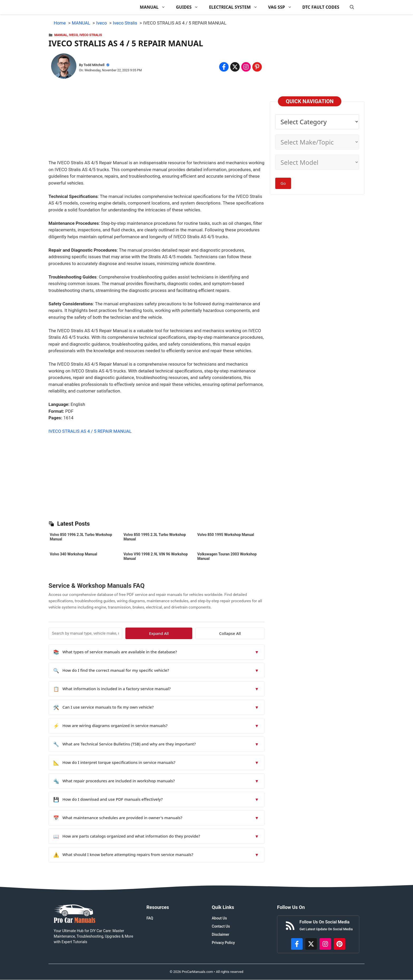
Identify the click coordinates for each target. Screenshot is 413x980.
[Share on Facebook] (224, 67)
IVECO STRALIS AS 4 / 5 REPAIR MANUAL (90, 431)
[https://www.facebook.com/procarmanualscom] (297, 944)
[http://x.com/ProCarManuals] (311, 944)
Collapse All (249, 633)
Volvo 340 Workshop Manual (73, 554)
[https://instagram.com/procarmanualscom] (325, 944)
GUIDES (190, 7)
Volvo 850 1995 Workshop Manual (226, 535)
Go (283, 183)
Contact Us (221, 926)
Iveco (73, 35)
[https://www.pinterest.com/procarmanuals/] (340, 944)
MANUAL (155, 7)
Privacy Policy (223, 943)
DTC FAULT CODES (321, 7)
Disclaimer (221, 934)
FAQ (150, 918)
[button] (352, 7)
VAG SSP (283, 7)
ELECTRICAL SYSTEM (236, 7)
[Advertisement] (156, 123)
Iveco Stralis (91, 35)
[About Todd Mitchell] (64, 67)
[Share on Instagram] (246, 67)
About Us (219, 918)
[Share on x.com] (235, 67)
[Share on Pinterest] (257, 67)
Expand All (216, 633)
